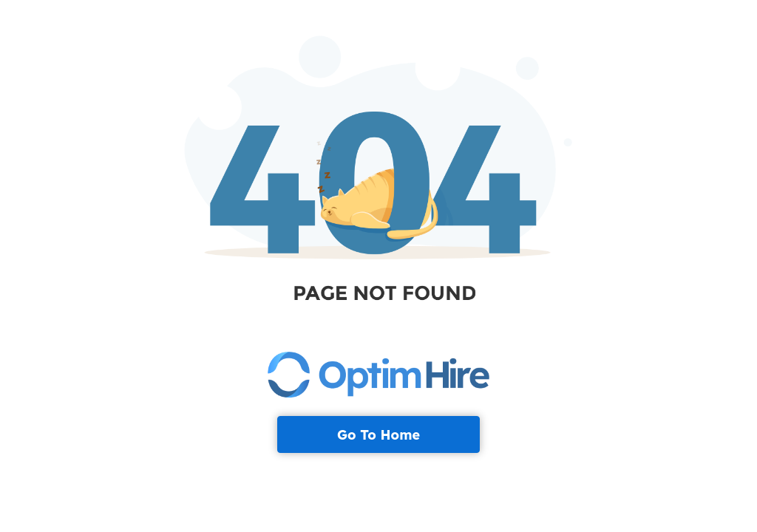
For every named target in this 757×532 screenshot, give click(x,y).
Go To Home (378, 435)
